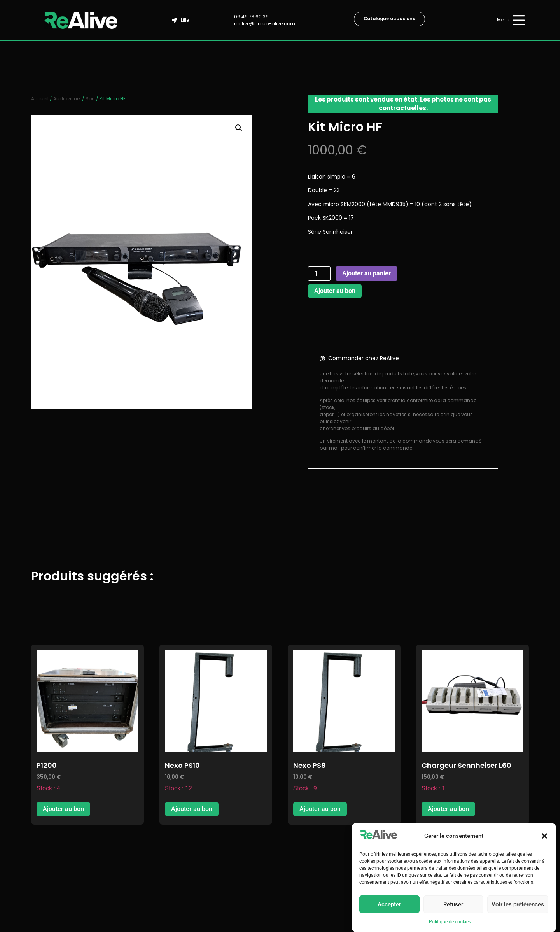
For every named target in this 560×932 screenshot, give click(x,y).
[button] (544, 836)
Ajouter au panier (367, 273)
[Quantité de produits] (319, 274)
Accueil (40, 99)
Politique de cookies (450, 922)
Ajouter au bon (335, 291)
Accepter (389, 904)
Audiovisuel (67, 99)
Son (90, 99)
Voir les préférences (518, 904)
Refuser (453, 904)
